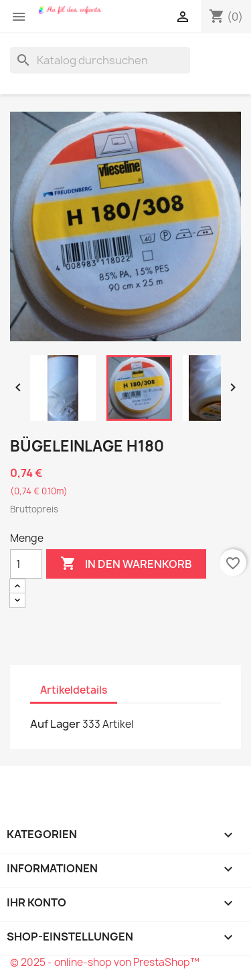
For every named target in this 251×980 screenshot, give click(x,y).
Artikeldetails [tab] (74, 690)
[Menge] (26, 564)
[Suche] (100, 60)
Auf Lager (55, 724)
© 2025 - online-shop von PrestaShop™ (105, 962)
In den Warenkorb (126, 564)
